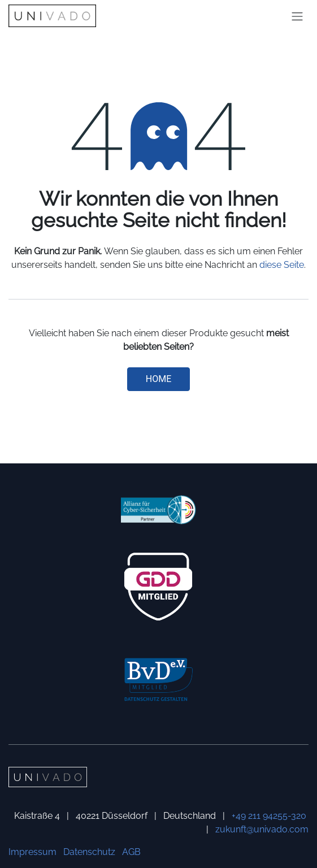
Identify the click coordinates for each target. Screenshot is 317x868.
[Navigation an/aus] (297, 16)
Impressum (32, 852)
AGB (131, 852)
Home (158, 379)
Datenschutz (89, 852)
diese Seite (282, 265)
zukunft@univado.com (262, 829)
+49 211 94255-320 (269, 816)
